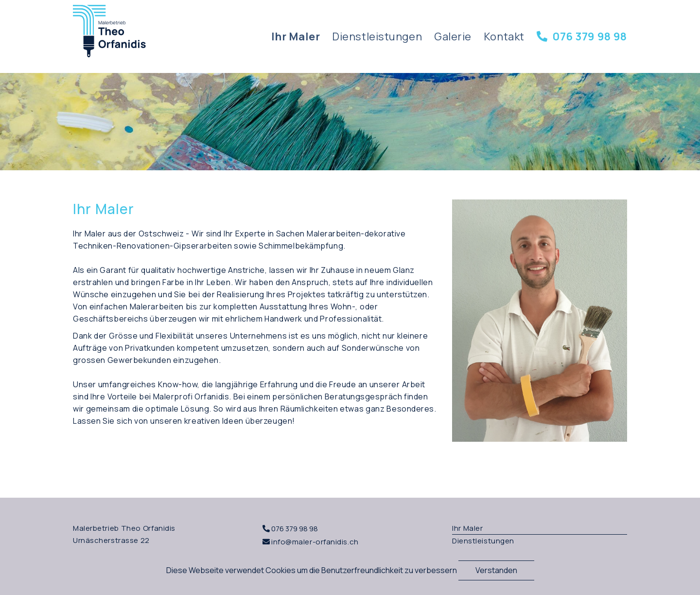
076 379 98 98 (582, 36)
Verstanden (496, 570)
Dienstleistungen (377, 36)
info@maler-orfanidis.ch (315, 542)
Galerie (453, 36)
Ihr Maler (296, 36)
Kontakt (504, 36)
